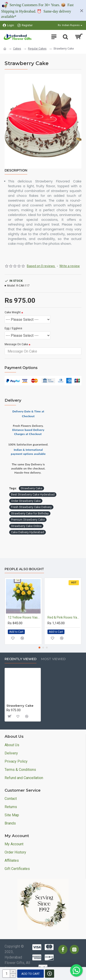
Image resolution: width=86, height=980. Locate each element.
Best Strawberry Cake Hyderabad (33, 494)
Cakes (17, 49)
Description (16, 170)
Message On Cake (16, 344)
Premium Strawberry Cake (28, 520)
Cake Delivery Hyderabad (28, 532)
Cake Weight (13, 312)
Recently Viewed (21, 659)
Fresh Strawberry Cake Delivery (31, 507)
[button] (39, 648)
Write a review (70, 266)
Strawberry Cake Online (26, 526)
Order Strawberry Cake (26, 501)
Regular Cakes (37, 49)
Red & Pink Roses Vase (64, 617)
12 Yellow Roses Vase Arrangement (24, 617)
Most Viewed (53, 659)
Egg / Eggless (13, 328)
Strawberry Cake (31, 488)
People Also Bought (24, 569)
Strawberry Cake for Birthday (30, 513)
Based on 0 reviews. (41, 266)
